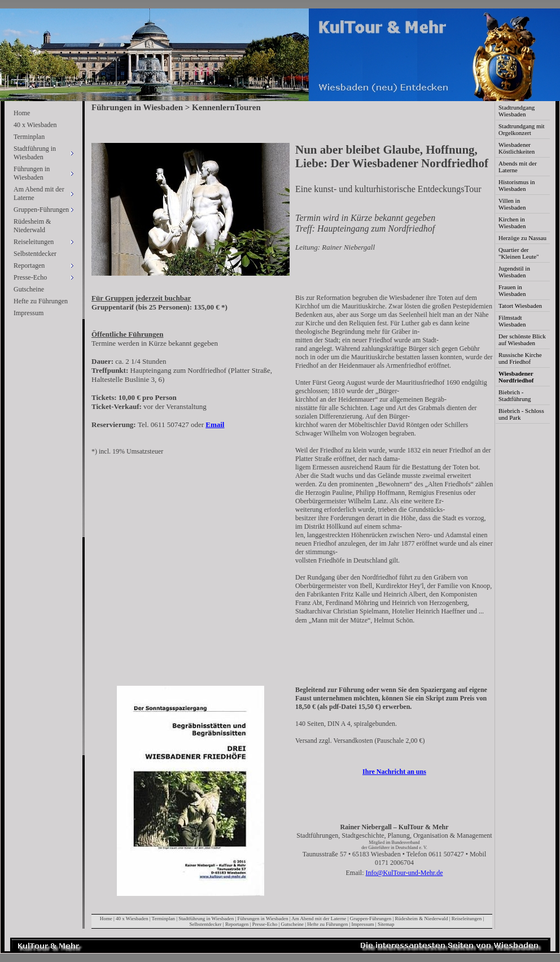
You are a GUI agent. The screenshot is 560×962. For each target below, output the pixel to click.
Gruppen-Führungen (371, 919)
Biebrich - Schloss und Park (521, 414)
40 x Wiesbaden (35, 125)
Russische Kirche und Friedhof (520, 358)
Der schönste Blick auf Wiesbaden (522, 339)
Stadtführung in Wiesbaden (206, 919)
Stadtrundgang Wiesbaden (517, 111)
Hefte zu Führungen (41, 301)
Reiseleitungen (467, 919)
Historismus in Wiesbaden (517, 185)
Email (215, 425)
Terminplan (29, 137)
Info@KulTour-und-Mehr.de (404, 873)
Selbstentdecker (35, 254)
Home (22, 113)
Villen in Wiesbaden (512, 204)
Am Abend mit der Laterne (319, 919)
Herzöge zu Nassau (522, 238)
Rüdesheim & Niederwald (32, 226)
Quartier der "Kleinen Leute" (519, 253)
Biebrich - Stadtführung (515, 395)
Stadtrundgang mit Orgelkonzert (522, 129)
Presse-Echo (265, 924)
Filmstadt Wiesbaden (512, 321)
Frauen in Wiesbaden (512, 290)
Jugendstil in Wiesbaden (514, 272)
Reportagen (237, 924)
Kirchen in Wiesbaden (512, 223)
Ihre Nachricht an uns (394, 772)
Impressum (29, 313)
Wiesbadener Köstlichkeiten (517, 148)
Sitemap (386, 924)
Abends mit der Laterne (518, 167)
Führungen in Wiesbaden (263, 919)
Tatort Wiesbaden (520, 306)
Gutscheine (29, 289)
